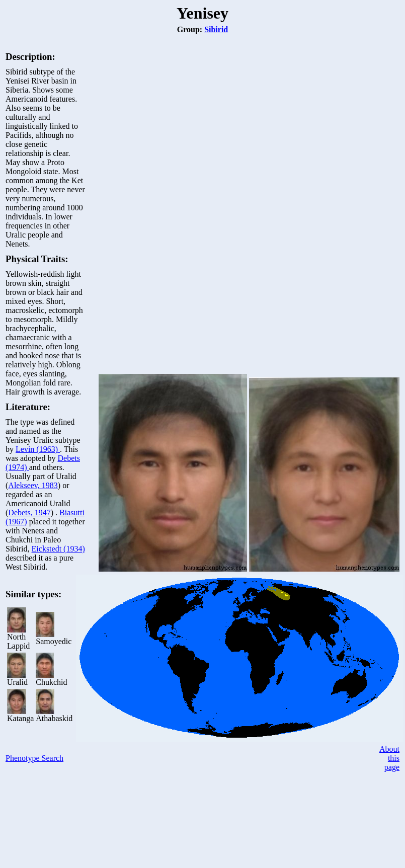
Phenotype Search (34, 758)
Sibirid (216, 29)
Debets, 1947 (29, 512)
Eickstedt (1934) (58, 549)
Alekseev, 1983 (33, 485)
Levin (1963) (38, 449)
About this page (389, 758)
